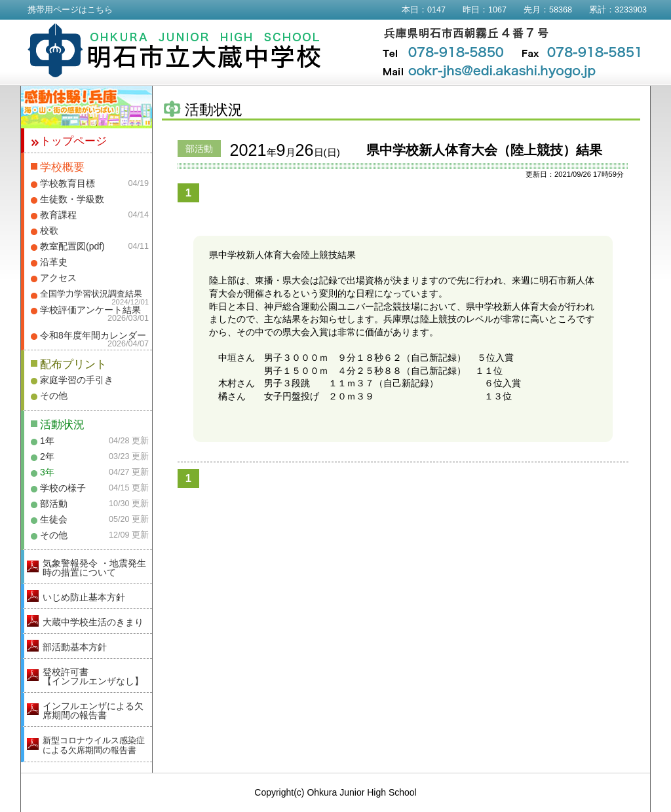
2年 (47, 456)
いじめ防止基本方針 (84, 597)
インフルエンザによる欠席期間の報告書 (93, 710)
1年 (47, 441)
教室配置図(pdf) (72, 246)
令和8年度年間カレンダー (93, 335)
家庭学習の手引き (77, 380)
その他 (54, 396)
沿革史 (54, 262)
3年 (47, 472)
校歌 (49, 231)
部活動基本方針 (75, 647)
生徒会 (54, 519)
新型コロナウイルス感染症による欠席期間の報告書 (94, 745)
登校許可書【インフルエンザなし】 (93, 676)
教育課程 (58, 215)
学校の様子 (63, 488)
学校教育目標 (67, 183)
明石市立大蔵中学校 (175, 50)
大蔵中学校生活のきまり (93, 622)
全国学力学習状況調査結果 (91, 294)
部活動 (54, 504)
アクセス (58, 278)
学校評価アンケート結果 (90, 310)
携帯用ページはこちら (70, 10)
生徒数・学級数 (72, 199)
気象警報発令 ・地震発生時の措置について (94, 568)
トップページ (73, 141)
